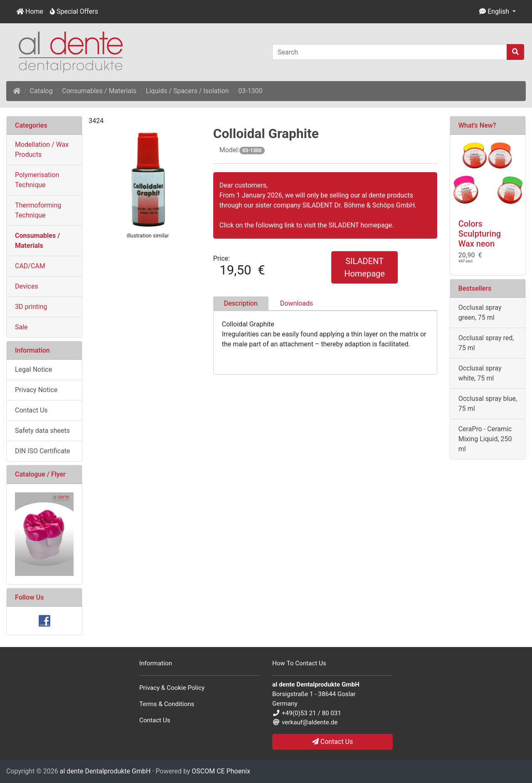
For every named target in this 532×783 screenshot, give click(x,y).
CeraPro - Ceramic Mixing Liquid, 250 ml (485, 439)
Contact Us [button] (333, 742)
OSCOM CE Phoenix (221, 771)
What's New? (477, 125)
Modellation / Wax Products (42, 149)
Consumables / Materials (99, 91)
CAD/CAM (30, 266)
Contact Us (31, 410)
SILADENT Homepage (365, 267)
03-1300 (250, 91)
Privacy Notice (36, 390)
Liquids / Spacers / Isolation (187, 91)
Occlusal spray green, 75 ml (480, 312)
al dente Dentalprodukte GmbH (105, 771)
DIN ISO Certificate (43, 451)
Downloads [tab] (297, 303)
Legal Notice (33, 369)
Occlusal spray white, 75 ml (480, 373)
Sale (21, 327)
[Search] (390, 52)
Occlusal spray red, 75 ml (486, 343)
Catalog (41, 91)
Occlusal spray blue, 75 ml (488, 404)
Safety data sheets (42, 431)
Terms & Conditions (167, 704)
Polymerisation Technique (37, 180)
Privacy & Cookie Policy (172, 688)
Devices (27, 286)
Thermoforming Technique (38, 210)
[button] (498, 12)
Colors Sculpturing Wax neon (480, 234)
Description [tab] (241, 303)
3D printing (31, 307)
